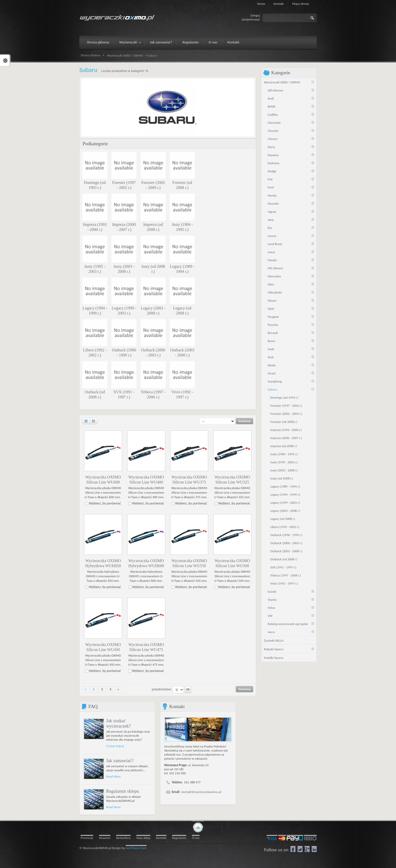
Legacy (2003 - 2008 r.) (285, 511)
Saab (271, 349)
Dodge (272, 171)
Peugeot (273, 317)
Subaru (272, 389)
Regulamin (179, 838)
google (307, 849)
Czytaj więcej (115, 746)
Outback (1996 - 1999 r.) (286, 535)
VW (270, 616)
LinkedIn (314, 849)
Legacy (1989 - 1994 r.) (285, 486)
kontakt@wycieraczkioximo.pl (201, 792)
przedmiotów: (162, 689)
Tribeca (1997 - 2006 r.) (286, 575)
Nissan (272, 300)
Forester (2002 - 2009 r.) (286, 414)
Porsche (273, 325)
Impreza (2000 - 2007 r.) (286, 438)
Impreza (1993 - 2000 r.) (286, 430)
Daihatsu (274, 163)
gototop (198, 827)
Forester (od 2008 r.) (284, 422)
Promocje (87, 838)
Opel (271, 309)
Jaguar (272, 212)
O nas (196, 838)
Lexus (271, 252)
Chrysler (273, 131)
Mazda (272, 260)
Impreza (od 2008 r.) (284, 446)
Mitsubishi (275, 292)
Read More (113, 776)
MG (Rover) (275, 268)
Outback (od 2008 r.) (284, 559)
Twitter (300, 849)
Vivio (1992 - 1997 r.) (284, 583)
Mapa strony (301, 4)
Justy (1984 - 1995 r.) (284, 454)
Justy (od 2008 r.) (281, 478)
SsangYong (275, 381)
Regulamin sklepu (122, 791)
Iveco (271, 632)
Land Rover (275, 244)
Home (261, 4)
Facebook (293, 849)
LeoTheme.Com (136, 848)
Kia (270, 228)
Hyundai (273, 203)
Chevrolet (274, 123)
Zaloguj (255, 15)
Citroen (273, 139)
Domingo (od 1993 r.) (284, 397)
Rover (271, 341)
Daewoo (273, 155)
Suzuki (272, 592)
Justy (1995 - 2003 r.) (284, 462)
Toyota (272, 600)
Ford (271, 187)
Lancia (272, 236)
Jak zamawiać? (120, 760)
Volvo (271, 608)
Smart (272, 373)
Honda (272, 195)
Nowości (105, 838)
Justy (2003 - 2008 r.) (284, 470)
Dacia (271, 147)
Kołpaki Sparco (274, 649)
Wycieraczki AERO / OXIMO (125, 56)
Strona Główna (90, 55)
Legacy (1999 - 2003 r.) (285, 503)
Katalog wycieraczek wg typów (288, 624)
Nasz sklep (143, 838)
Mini (271, 284)
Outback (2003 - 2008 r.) (286, 551)
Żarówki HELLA (274, 641)
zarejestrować (251, 19)
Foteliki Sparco (274, 658)
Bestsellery (123, 838)
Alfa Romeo (275, 90)
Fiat (270, 179)
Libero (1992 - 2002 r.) (285, 527)
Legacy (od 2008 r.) (283, 519)
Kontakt (279, 4)
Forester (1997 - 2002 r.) (286, 406)
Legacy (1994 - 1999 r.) (285, 495)
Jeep (271, 220)
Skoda (272, 365)
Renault (273, 333)
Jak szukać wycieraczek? (118, 723)
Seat (271, 357)
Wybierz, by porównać (105, 503)
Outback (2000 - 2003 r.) (286, 543)
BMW (271, 106)
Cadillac (273, 115)
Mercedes (274, 276)
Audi (271, 98)
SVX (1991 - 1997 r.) (283, 567)
